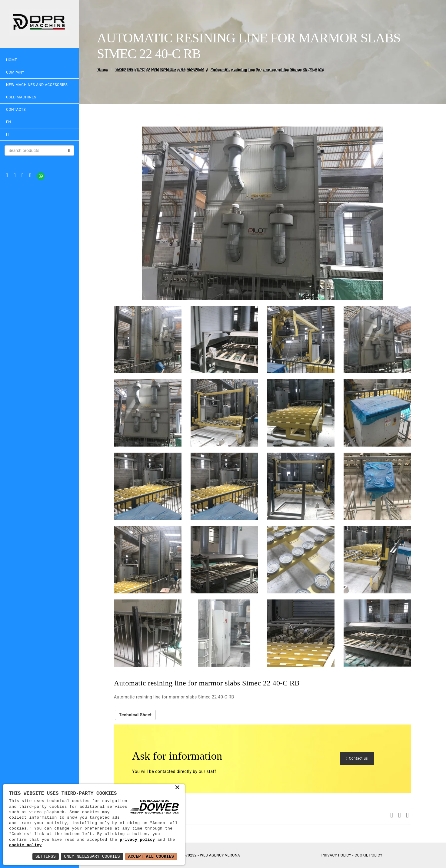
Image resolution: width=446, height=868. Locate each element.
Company (15, 72)
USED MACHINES (21, 97)
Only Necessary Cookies (92, 856)
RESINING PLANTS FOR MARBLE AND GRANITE (160, 70)
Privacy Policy (336, 855)
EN (8, 122)
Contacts (16, 110)
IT (8, 134)
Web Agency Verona (220, 855)
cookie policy (25, 845)
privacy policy (137, 840)
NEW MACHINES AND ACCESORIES (37, 85)
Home (12, 60)
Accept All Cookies (151, 856)
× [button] (178, 788)
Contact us (357, 758)
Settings (46, 856)
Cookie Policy (368, 855)
